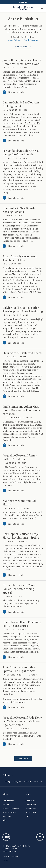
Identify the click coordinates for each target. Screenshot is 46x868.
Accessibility (31, 813)
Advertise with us (9, 813)
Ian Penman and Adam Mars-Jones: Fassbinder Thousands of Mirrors (21, 410)
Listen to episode (16, 92)
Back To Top (40, 837)
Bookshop (7, 816)
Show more (23, 759)
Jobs (4, 820)
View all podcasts (23, 47)
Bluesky (7, 782)
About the (8, 801)
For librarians (31, 809)
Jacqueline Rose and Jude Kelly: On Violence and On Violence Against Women (23, 721)
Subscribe (23, 2)
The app (31, 805)
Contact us (30, 801)
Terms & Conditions (10, 857)
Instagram (17, 782)
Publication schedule (11, 809)
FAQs (28, 816)
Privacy (5, 861)
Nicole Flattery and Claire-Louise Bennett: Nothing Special (20, 589)
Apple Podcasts (15, 40)
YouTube (28, 782)
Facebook (38, 782)
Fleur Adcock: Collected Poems (23, 353)
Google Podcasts (31, 40)
